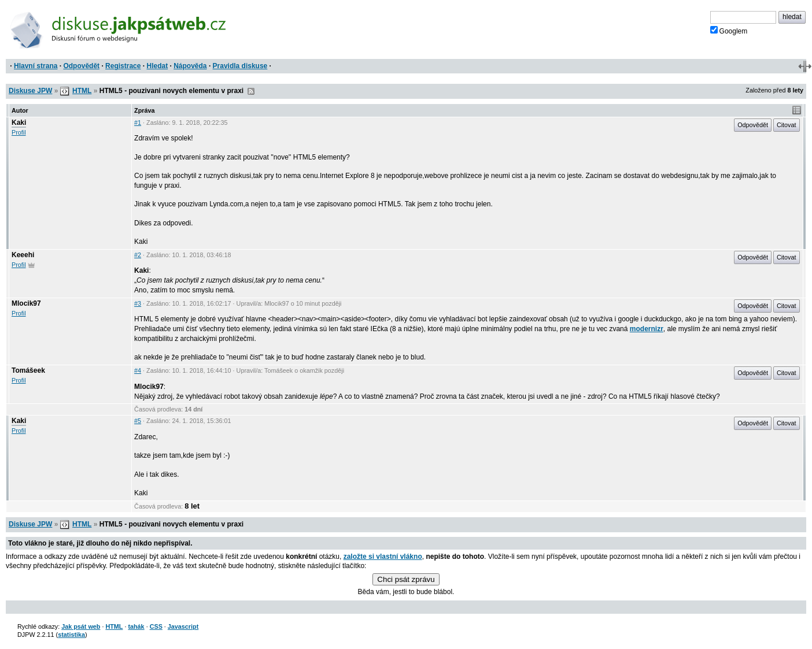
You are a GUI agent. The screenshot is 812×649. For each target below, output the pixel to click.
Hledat (157, 66)
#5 (138, 421)
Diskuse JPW (30, 91)
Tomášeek (28, 370)
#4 (138, 370)
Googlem (729, 31)
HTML (82, 91)
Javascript (183, 626)
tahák (136, 626)
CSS (156, 626)
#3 (138, 303)
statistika (71, 635)
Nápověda (190, 66)
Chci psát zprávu (406, 579)
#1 (138, 123)
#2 (138, 255)
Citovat (787, 125)
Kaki (19, 123)
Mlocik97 (26, 303)
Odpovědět (81, 66)
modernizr (647, 329)
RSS (251, 91)
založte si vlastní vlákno (383, 557)
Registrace (123, 66)
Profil (19, 132)
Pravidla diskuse (240, 66)
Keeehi (23, 255)
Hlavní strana (36, 66)
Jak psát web (81, 626)
